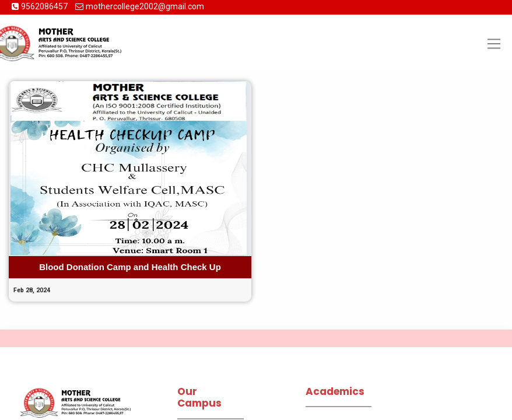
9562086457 (45, 6)
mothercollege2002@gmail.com (145, 6)
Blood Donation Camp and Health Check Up (130, 267)
